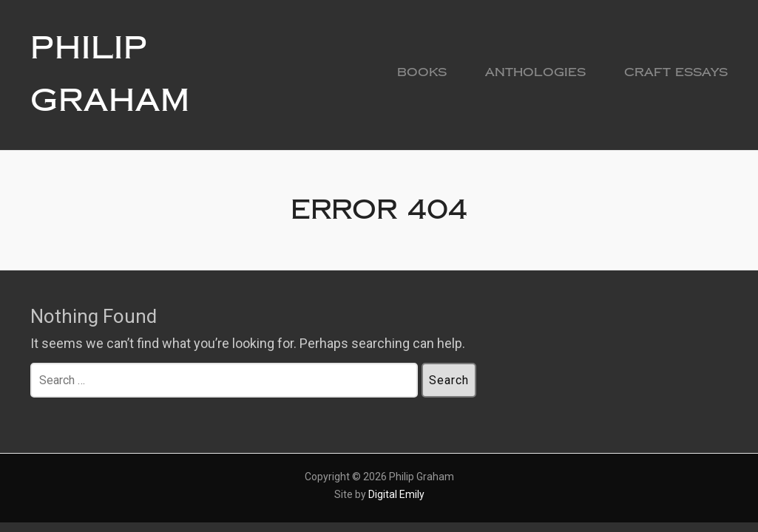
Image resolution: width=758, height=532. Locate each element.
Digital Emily (396, 494)
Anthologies (535, 72)
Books (422, 72)
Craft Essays (676, 72)
